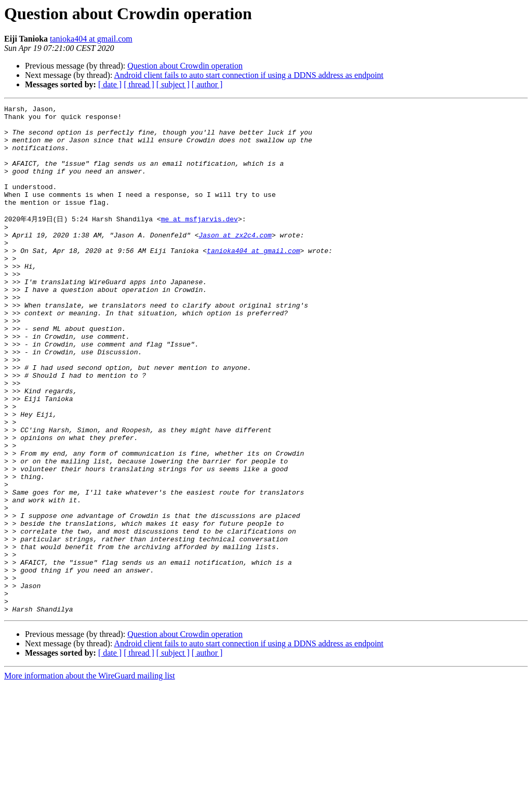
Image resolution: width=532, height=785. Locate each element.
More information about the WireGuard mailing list (90, 776)
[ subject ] (173, 84)
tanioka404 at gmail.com (91, 39)
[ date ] (110, 84)
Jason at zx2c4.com (235, 260)
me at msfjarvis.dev (199, 241)
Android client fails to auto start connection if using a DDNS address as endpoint (249, 75)
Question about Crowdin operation (185, 66)
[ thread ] (139, 84)
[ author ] (207, 84)
